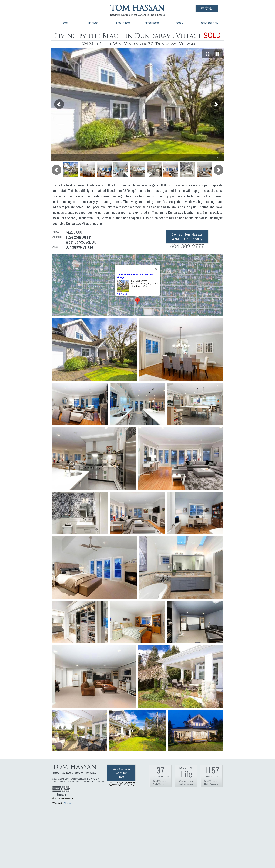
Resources (152, 23)
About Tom (123, 23)
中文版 (207, 8)
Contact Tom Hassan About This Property (187, 237)
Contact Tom (210, 23)
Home (65, 23)
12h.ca (68, 803)
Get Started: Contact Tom (121, 773)
